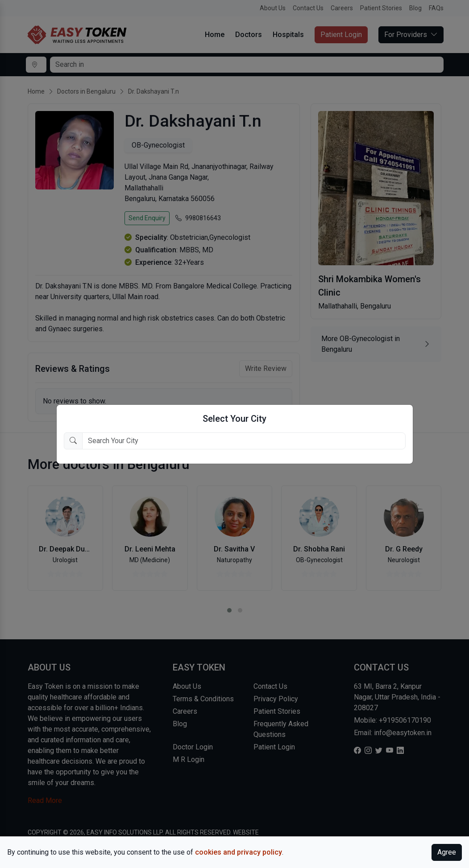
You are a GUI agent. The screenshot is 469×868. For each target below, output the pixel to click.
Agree (447, 852)
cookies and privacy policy (239, 852)
